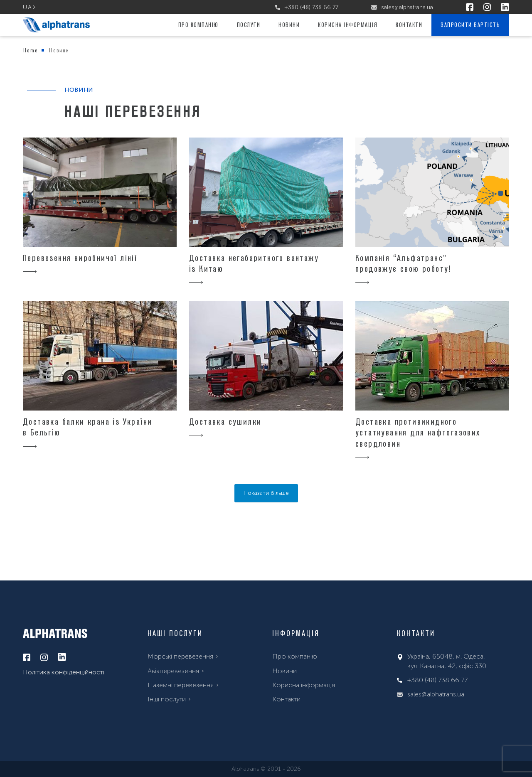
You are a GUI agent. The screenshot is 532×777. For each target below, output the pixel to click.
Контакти (409, 25)
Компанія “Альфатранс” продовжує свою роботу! (404, 263)
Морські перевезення (180, 656)
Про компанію (198, 25)
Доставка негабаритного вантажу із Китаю (254, 263)
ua (27, 7)
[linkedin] (505, 7)
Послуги (249, 25)
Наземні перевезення (181, 685)
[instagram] (487, 7)
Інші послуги (167, 699)
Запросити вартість (470, 25)
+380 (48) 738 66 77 (307, 7)
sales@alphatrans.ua (402, 7)
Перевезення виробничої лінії (80, 258)
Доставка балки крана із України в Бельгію (87, 427)
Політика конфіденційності (64, 672)
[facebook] (470, 7)
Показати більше (266, 493)
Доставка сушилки (225, 421)
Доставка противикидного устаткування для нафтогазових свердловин (418, 432)
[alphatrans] (57, 25)
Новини (289, 25)
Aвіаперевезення (173, 671)
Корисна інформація (348, 25)
